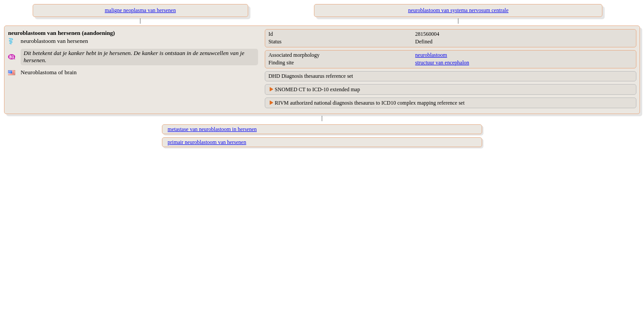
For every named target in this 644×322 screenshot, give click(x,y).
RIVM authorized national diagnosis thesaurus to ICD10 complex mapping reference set (370, 103)
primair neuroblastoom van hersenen (207, 142)
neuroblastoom (431, 55)
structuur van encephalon (442, 63)
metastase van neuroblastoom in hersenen (212, 129)
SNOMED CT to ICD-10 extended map (317, 89)
